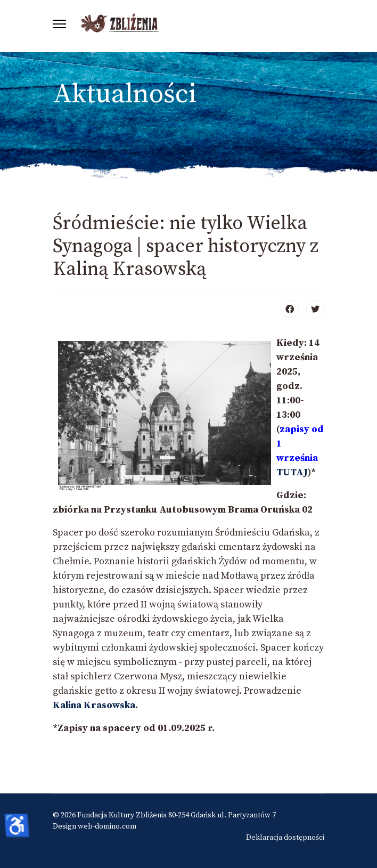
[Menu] (59, 24)
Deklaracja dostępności (285, 838)
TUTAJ (292, 472)
